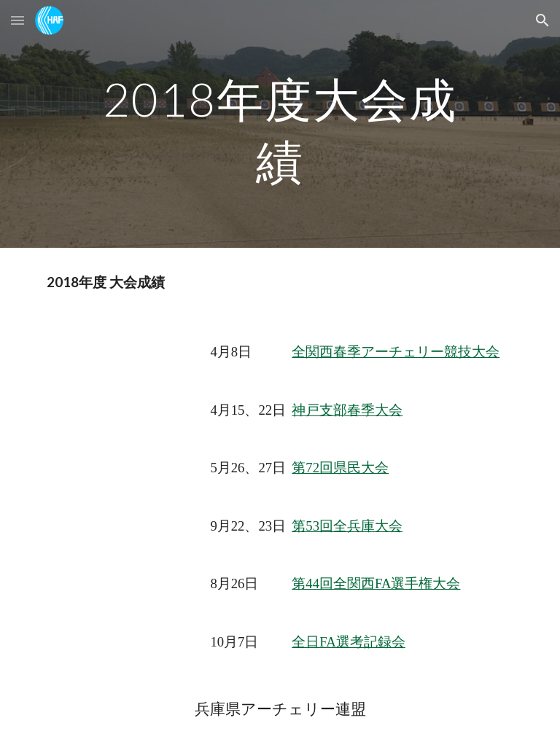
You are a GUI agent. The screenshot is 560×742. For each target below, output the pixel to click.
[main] (280, 124)
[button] (17, 20)
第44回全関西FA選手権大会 (376, 583)
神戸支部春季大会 (347, 410)
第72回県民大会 (340, 468)
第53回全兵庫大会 (347, 526)
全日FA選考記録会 (348, 642)
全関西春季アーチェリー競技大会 (396, 352)
